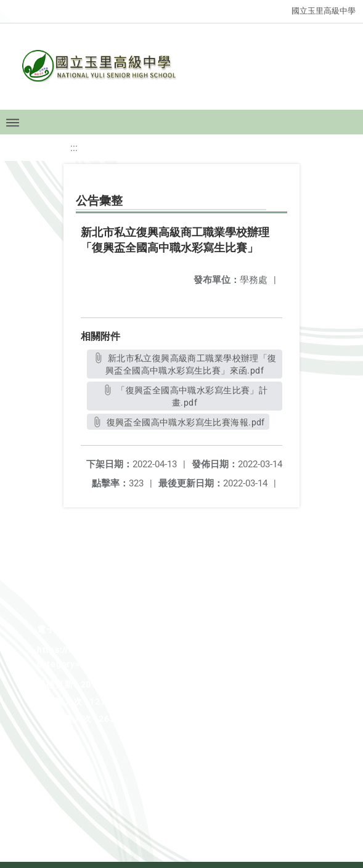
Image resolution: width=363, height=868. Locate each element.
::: (74, 148)
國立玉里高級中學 (324, 11)
